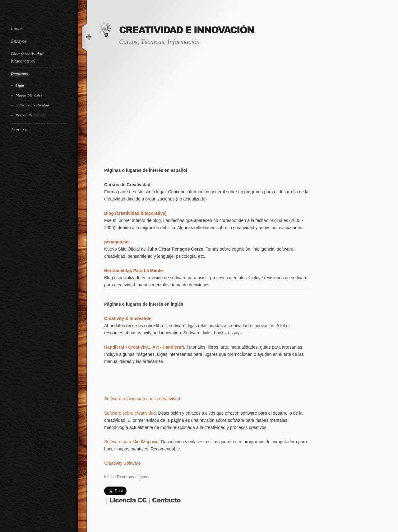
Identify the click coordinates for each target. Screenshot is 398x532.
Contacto (166, 500)
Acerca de (20, 129)
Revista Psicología (31, 115)
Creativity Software (122, 463)
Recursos (19, 74)
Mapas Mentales (29, 95)
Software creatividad (32, 105)
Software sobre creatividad (130, 413)
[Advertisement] (36, 245)
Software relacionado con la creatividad (142, 399)
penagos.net (117, 242)
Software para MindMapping (131, 442)
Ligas (20, 85)
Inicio (16, 28)
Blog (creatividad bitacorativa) (27, 57)
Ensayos (19, 41)
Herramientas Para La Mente (133, 271)
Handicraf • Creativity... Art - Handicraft (144, 347)
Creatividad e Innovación (187, 30)
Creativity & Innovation (128, 318)
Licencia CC (128, 500)
